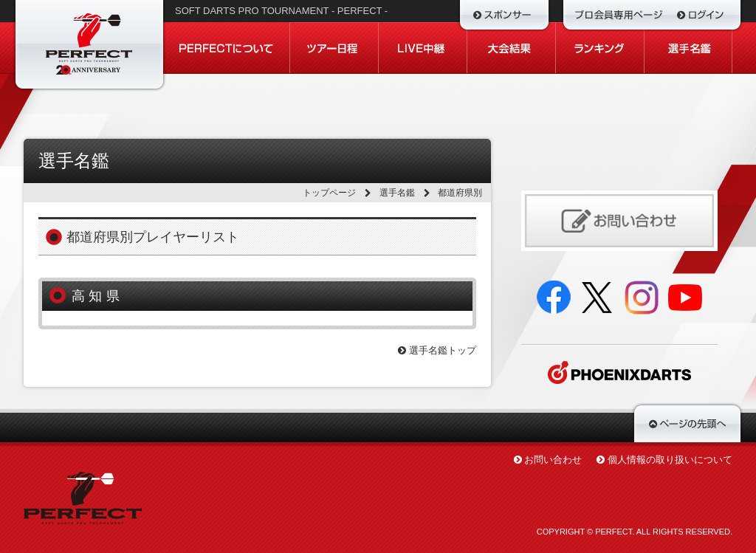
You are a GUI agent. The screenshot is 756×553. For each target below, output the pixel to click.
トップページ (329, 193)
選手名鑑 (397, 193)
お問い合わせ (553, 460)
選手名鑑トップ (437, 350)
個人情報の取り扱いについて (670, 460)
